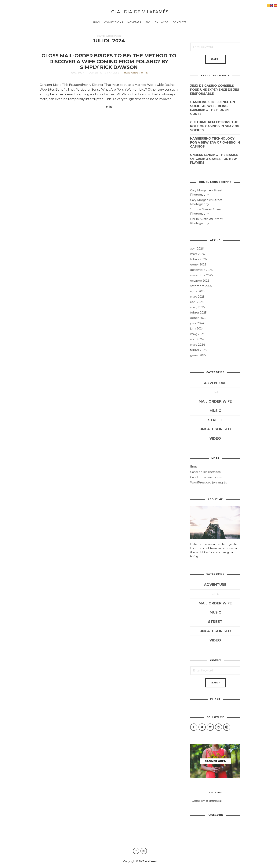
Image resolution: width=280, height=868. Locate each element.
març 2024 (198, 345)
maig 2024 (197, 334)
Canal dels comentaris (206, 477)
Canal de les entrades (205, 472)
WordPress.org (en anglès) (209, 483)
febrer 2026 (198, 259)
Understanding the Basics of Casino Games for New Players (214, 159)
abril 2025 (197, 302)
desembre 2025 (201, 270)
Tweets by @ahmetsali (206, 801)
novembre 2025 (202, 275)
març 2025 (197, 307)
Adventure (215, 383)
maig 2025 (197, 297)
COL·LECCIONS (114, 22)
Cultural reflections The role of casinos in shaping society (215, 126)
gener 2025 (198, 318)
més (109, 107)
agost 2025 (198, 291)
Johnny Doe (199, 209)
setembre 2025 (201, 286)
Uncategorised (215, 429)
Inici (97, 22)
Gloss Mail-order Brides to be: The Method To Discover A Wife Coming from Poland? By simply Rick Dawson (109, 61)
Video (215, 438)
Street (215, 420)
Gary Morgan (199, 190)
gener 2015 (198, 355)
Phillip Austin (199, 219)
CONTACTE (180, 22)
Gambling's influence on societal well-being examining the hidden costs (213, 108)
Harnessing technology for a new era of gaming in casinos (215, 143)
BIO (148, 22)
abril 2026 (197, 249)
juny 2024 (197, 329)
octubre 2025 (200, 281)
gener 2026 (198, 265)
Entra (194, 467)
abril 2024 (197, 339)
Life (215, 392)
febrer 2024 (198, 350)
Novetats (134, 22)
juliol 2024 (197, 323)
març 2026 (197, 254)
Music (215, 411)
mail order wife (136, 73)
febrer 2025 (198, 313)
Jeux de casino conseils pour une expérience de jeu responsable (215, 90)
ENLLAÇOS (162, 22)
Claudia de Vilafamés (140, 11)
